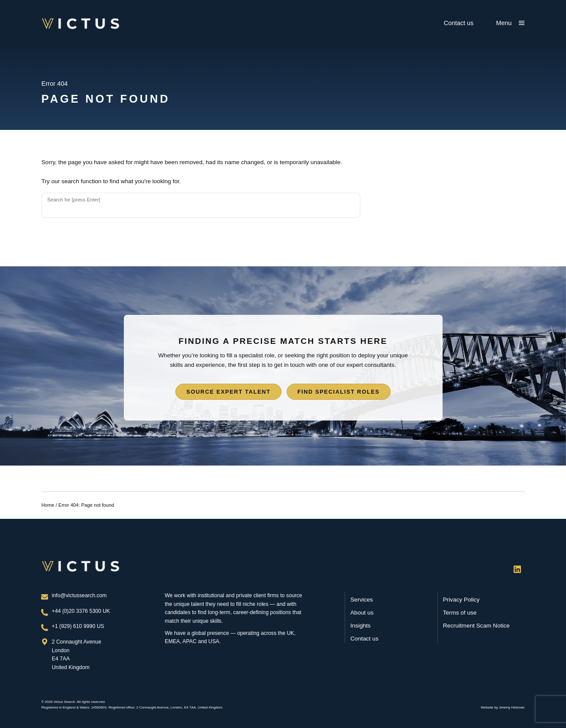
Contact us (459, 23)
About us (362, 613)
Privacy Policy (461, 600)
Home (48, 505)
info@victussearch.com (79, 595)
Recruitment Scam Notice (476, 626)
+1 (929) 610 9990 (74, 626)
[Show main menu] (511, 23)
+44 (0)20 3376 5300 (78, 611)
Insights (361, 626)
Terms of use (460, 613)
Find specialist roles (339, 392)
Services (362, 600)
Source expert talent (228, 392)
